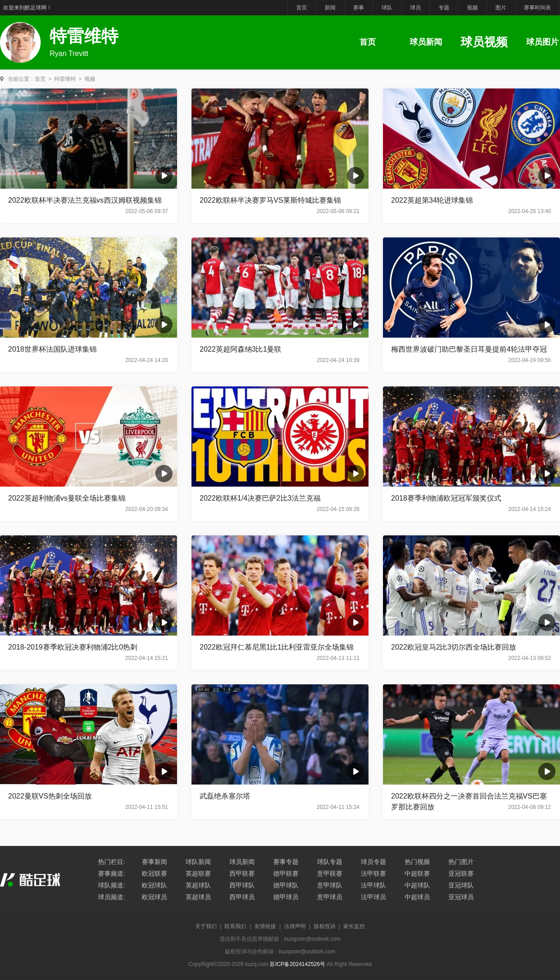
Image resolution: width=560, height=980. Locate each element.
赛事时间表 (537, 8)
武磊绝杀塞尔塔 (225, 796)
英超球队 (198, 885)
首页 (302, 8)
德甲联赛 (286, 873)
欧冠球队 (154, 885)
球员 (415, 8)
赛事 (359, 8)
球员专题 (373, 862)
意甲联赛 (330, 873)
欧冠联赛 (154, 873)
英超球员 (198, 897)
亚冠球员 (461, 897)
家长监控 (354, 926)
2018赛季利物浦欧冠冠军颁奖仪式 (446, 498)
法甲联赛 (373, 873)
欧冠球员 (154, 897)
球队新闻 (198, 862)
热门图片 (461, 862)
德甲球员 (286, 897)
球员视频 (484, 42)
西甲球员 (242, 897)
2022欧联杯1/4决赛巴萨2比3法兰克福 (260, 498)
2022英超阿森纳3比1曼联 (240, 349)
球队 (387, 8)
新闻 (330, 8)
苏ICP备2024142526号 (297, 964)
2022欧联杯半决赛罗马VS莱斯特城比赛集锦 (270, 200)
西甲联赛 (242, 873)
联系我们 (235, 926)
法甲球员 (373, 897)
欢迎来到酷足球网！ (28, 8)
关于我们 (206, 926)
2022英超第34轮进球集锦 (432, 200)
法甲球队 (373, 885)
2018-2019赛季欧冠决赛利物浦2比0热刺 (73, 647)
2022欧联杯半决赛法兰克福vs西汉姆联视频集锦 (85, 200)
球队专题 (330, 862)
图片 (501, 8)
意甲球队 (330, 885)
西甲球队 (242, 885)
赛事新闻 (154, 862)
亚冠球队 (461, 885)
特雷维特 (65, 79)
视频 (472, 8)
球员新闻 (426, 42)
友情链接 (265, 926)
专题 (444, 8)
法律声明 (295, 926)
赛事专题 (286, 862)
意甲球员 (330, 897)
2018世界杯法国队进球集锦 (52, 349)
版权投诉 (325, 926)
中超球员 (417, 897)
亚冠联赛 (461, 873)
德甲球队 (286, 885)
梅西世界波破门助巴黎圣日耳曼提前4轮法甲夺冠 (469, 349)
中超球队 (417, 885)
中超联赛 (417, 873)
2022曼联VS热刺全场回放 (50, 796)
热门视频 (417, 862)
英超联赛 (198, 873)
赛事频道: (112, 873)
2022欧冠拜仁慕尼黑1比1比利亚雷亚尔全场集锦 (277, 647)
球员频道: (112, 897)
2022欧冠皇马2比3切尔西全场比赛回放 (454, 647)
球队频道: (112, 885)
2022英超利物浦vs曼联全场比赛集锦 (67, 498)
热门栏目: (112, 862)
